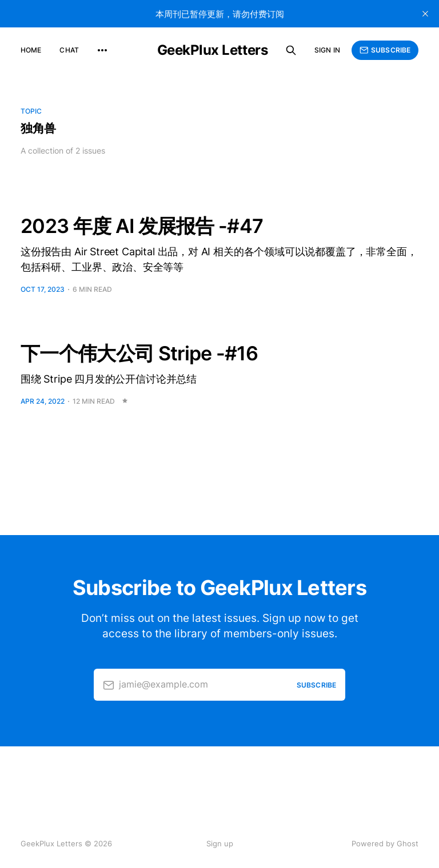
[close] (425, 14)
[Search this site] (291, 50)
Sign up (220, 843)
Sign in (327, 50)
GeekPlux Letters (212, 50)
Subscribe (385, 50)
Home (31, 50)
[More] (102, 50)
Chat (69, 50)
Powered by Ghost (385, 843)
